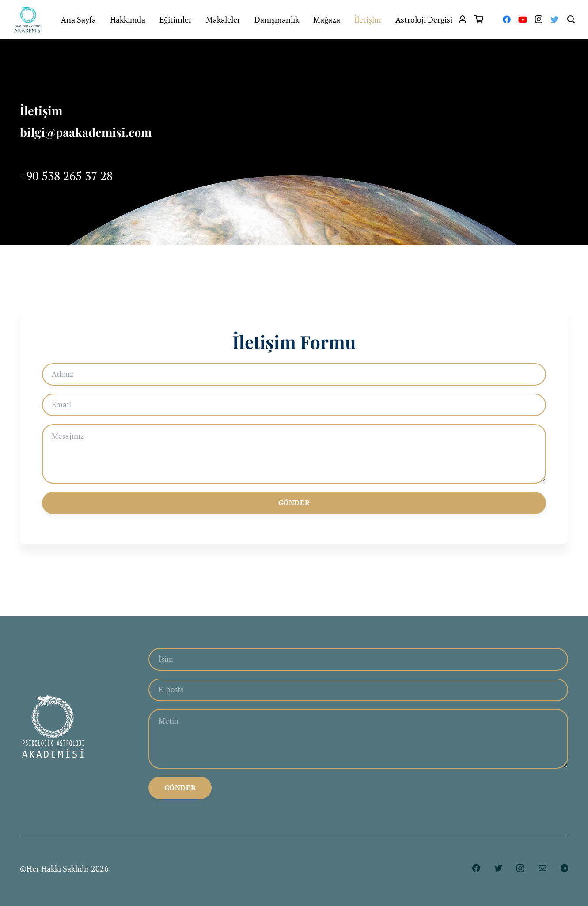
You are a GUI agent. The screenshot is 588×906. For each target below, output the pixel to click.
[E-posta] (358, 690)
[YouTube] (523, 20)
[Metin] (358, 743)
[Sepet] (479, 20)
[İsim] (358, 659)
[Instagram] (539, 20)
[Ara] (571, 20)
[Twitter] (554, 20)
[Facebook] (507, 20)
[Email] (294, 407)
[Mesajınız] (294, 459)
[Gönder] (294, 510)
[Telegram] (564, 874)
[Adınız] (294, 375)
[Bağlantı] (33, 20)
